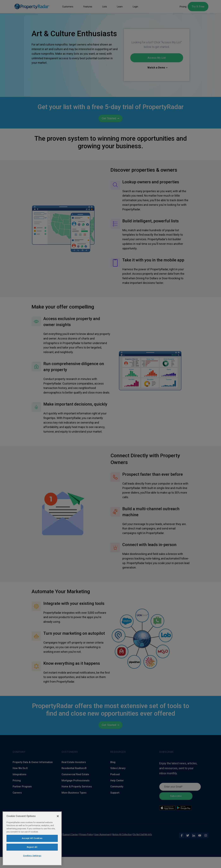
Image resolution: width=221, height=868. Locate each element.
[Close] (58, 816)
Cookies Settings (32, 856)
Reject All (32, 847)
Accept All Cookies (32, 838)
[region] (32, 838)
